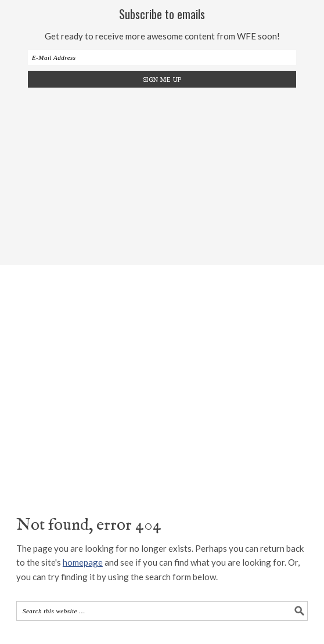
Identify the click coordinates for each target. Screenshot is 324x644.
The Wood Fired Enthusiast (162, 377)
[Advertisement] (170, 175)
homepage (83, 562)
